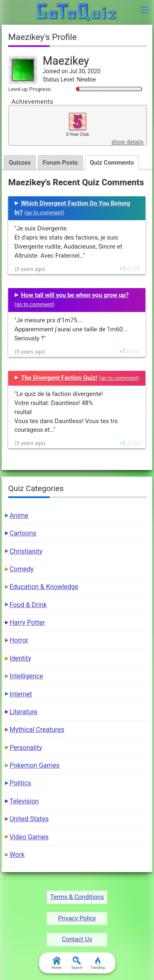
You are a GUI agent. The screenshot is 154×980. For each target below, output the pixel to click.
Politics (20, 783)
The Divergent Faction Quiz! (59, 378)
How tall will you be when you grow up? (75, 295)
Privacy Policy (77, 918)
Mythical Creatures (37, 730)
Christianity (26, 551)
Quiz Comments (112, 163)
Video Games (29, 837)
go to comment (44, 213)
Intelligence (26, 676)
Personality (26, 748)
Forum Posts (60, 163)
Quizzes (20, 163)
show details (127, 142)
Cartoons (23, 533)
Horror (19, 640)
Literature (23, 712)
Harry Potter (27, 623)
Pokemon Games (34, 765)
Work (17, 855)
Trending (98, 963)
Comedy (22, 569)
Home (56, 963)
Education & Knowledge (44, 587)
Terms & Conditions (77, 897)
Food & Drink (28, 605)
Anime (19, 516)
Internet (21, 694)
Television (24, 801)
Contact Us (77, 939)
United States (29, 819)
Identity (20, 658)
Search (77, 963)
